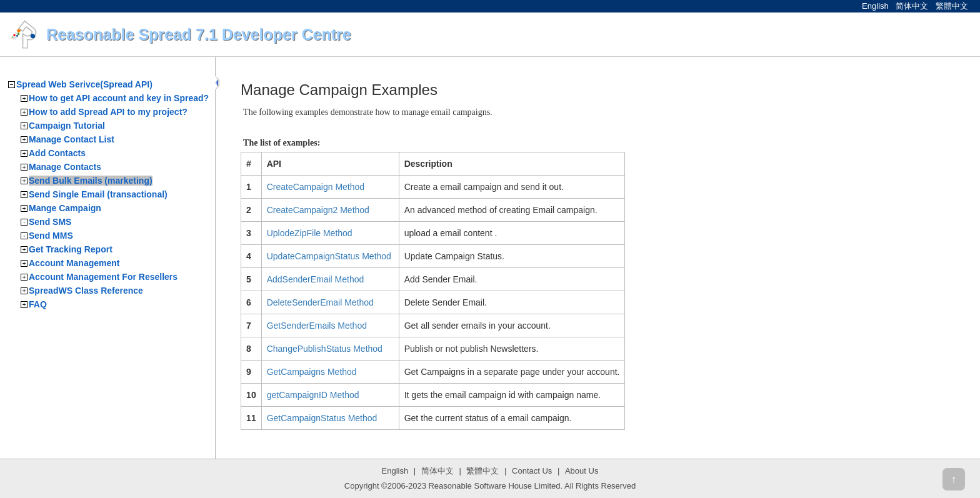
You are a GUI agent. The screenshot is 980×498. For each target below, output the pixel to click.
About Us (582, 471)
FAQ (38, 304)
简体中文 (912, 6)
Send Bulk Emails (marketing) (91, 181)
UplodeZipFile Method (310, 233)
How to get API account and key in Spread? (119, 98)
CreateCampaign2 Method (318, 210)
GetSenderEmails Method (317, 326)
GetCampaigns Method (312, 372)
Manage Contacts (65, 167)
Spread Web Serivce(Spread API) (84, 84)
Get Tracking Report (71, 249)
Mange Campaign (65, 208)
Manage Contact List (72, 139)
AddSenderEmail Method (316, 279)
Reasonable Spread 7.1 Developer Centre (199, 34)
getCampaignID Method (313, 395)
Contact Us (532, 471)
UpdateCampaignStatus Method (329, 256)
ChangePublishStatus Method (325, 349)
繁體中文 (952, 6)
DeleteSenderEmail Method (320, 302)
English (875, 6)
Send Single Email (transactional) (98, 194)
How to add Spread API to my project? (108, 112)
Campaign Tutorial (67, 126)
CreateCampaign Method (316, 187)
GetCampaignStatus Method (322, 418)
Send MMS (51, 236)
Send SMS (50, 222)
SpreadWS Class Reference (86, 291)
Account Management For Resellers (103, 277)
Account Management (74, 263)
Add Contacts (57, 153)
